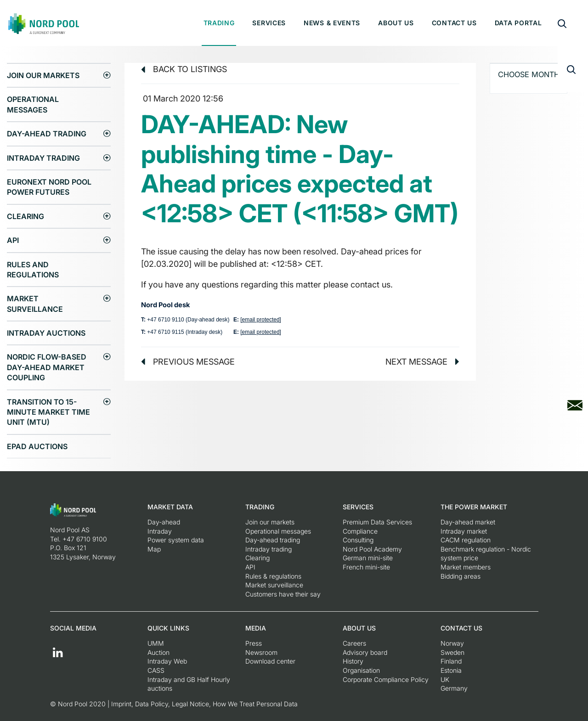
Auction (158, 652)
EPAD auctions (37, 446)
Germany (454, 688)
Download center (270, 661)
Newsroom (261, 652)
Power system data (176, 540)
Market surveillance (35, 304)
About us (396, 23)
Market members (466, 567)
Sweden (452, 652)
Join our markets (43, 75)
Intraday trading (43, 158)
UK (445, 679)
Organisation (361, 670)
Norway (452, 643)
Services (269, 23)
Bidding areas (461, 576)
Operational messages (33, 104)
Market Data (170, 507)
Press (254, 643)
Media (256, 628)
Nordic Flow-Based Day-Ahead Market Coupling (47, 367)
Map (154, 549)
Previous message (188, 362)
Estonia (451, 670)
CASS (156, 670)
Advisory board (365, 652)
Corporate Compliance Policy (386, 679)
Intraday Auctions (46, 333)
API (13, 240)
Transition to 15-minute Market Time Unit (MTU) (48, 412)
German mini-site (368, 558)
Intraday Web (167, 661)
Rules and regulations (33, 270)
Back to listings (184, 69)
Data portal (518, 23)
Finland (451, 661)
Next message (422, 362)
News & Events (332, 23)
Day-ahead (164, 522)
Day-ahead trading (47, 134)
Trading (219, 23)
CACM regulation (466, 540)
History (353, 661)
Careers (354, 643)
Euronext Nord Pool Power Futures (49, 187)
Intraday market (464, 531)
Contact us (454, 23)
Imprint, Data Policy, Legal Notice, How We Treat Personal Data (204, 704)
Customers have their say (283, 594)
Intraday (160, 531)
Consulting (358, 540)
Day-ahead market (468, 522)
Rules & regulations (273, 576)
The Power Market (474, 507)
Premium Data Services (377, 522)
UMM (156, 643)
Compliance (360, 531)
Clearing (25, 216)
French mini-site (366, 567)
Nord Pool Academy (372, 549)
